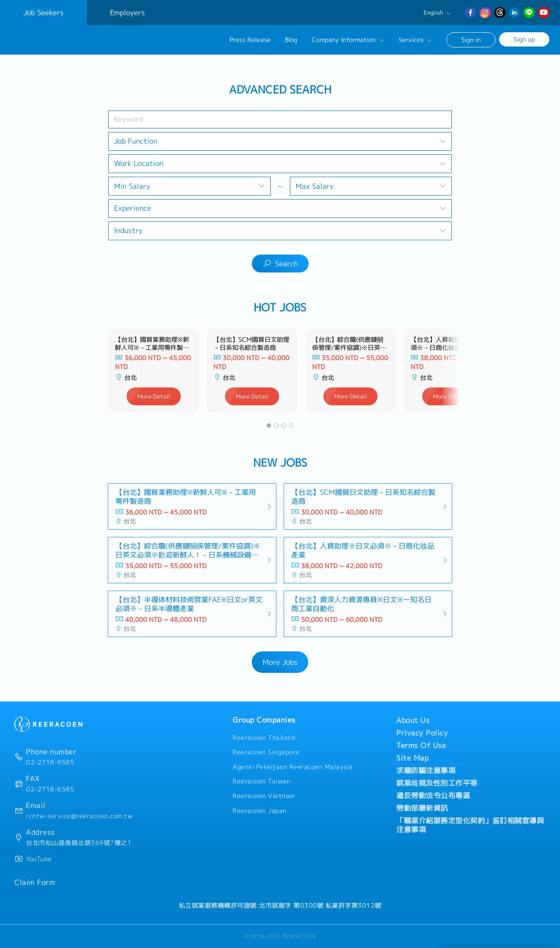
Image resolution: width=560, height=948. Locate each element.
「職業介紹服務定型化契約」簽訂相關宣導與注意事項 (470, 825)
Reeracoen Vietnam (264, 796)
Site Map (412, 758)
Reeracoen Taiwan (261, 781)
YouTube (39, 859)
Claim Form (35, 882)
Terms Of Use (421, 745)
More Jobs (280, 662)
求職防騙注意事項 (426, 770)
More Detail (154, 396)
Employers (127, 13)
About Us (413, 720)
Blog (291, 40)
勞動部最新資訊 (422, 808)
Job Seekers (43, 13)
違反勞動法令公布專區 (433, 795)
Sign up (524, 39)
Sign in (471, 40)
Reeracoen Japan (260, 811)
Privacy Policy (422, 733)
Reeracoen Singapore (266, 752)
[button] (269, 425)
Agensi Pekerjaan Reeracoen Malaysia (293, 767)
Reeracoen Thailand (264, 738)
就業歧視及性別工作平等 (437, 783)
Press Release (250, 40)
